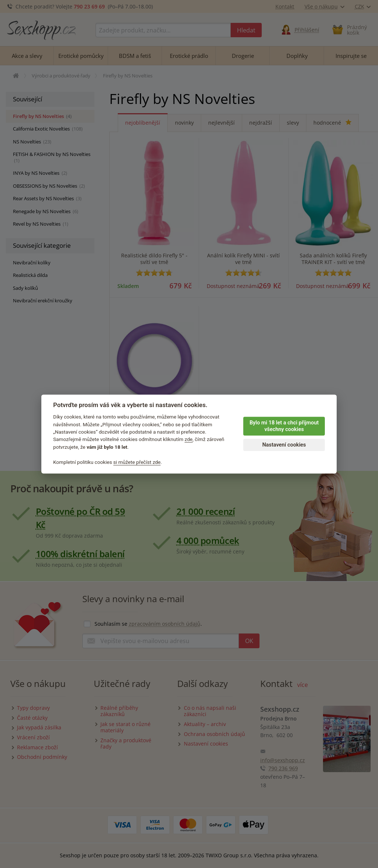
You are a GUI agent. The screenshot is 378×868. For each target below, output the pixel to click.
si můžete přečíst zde (137, 462)
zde (189, 440)
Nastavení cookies (284, 445)
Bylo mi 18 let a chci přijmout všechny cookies (284, 426)
